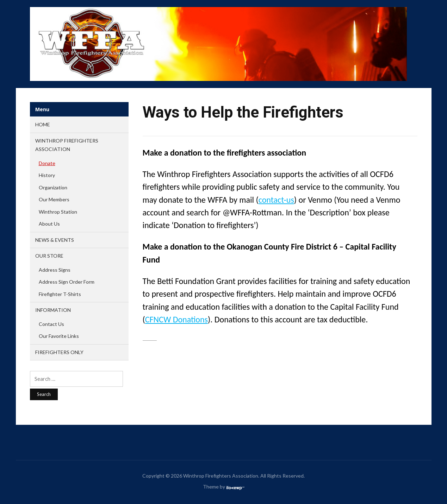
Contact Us (51, 324)
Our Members (54, 199)
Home (43, 124)
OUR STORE (49, 256)
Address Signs (55, 270)
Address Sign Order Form (67, 282)
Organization (53, 187)
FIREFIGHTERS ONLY (59, 352)
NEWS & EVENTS (55, 240)
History (47, 175)
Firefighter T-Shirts (60, 294)
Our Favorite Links (59, 336)
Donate (47, 163)
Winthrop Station (58, 212)
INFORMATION (53, 310)
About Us (49, 224)
